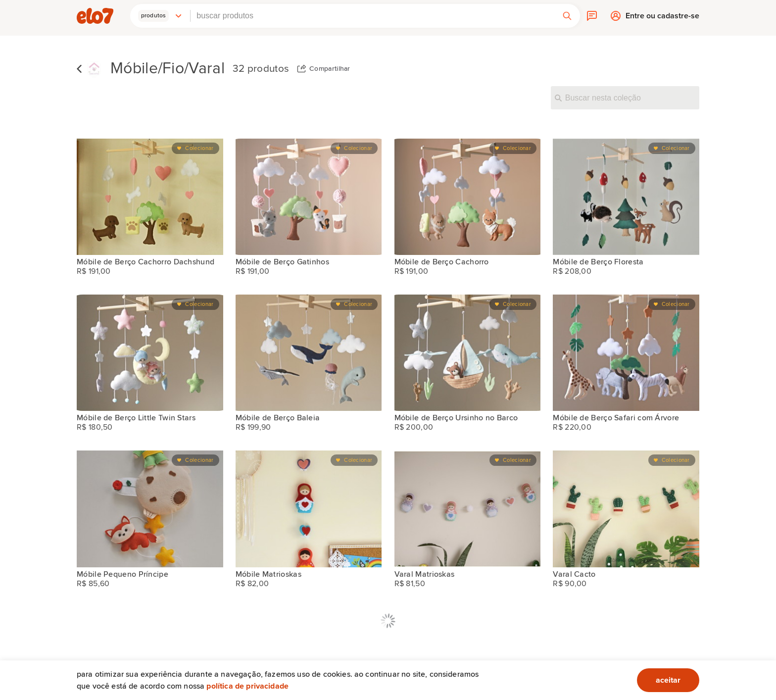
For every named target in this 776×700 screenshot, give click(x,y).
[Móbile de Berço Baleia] (309, 353)
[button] (160, 16)
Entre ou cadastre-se (662, 18)
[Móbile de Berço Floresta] (626, 197)
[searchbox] (372, 16)
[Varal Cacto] (626, 509)
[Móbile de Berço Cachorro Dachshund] (150, 197)
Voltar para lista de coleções (79, 69)
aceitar (668, 680)
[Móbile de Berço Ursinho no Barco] (468, 353)
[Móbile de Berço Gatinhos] (309, 197)
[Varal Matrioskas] (468, 509)
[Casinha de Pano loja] (94, 69)
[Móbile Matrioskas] (309, 509)
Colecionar (199, 148)
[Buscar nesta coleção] (625, 98)
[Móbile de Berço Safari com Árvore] (626, 353)
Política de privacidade (247, 686)
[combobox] (372, 16)
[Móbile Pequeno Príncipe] (150, 509)
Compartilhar (330, 69)
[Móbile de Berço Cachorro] (468, 197)
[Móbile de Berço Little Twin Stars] (150, 353)
